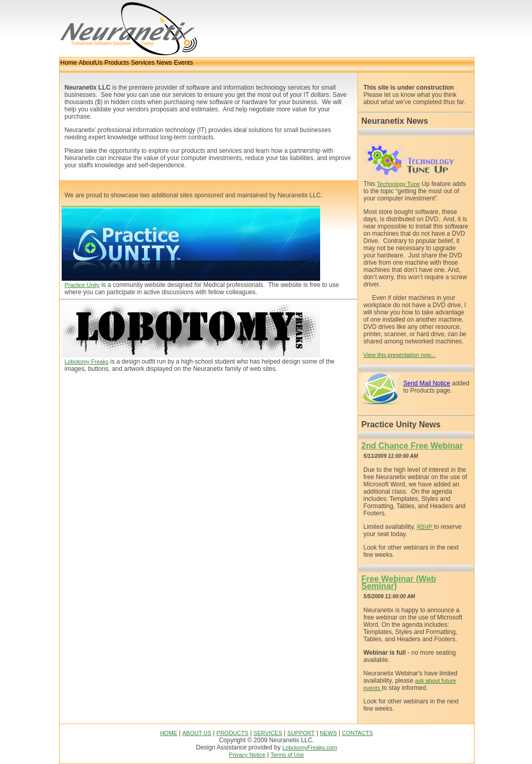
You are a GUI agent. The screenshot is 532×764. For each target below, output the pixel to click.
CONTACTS (357, 733)
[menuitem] (69, 64)
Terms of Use (287, 755)
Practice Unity (82, 285)
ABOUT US (197, 733)
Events (184, 63)
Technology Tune (399, 184)
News (164, 63)
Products (117, 63)
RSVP (426, 527)
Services (142, 63)
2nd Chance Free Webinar (412, 446)
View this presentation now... (400, 355)
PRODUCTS (233, 733)
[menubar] (127, 64)
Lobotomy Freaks (87, 362)
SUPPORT (301, 733)
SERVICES (268, 733)
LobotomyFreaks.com (310, 747)
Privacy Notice (247, 755)
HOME (169, 733)
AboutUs (91, 63)
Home (68, 63)
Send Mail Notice (427, 383)
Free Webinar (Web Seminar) (399, 582)
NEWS (328, 733)
